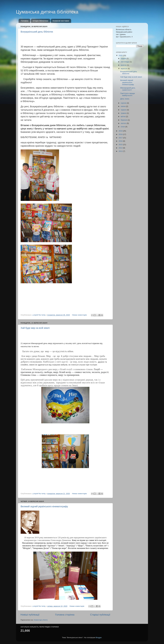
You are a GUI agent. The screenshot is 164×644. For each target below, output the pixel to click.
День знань (125, 99)
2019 (121, 131)
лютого (124, 123)
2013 (121, 151)
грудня (124, 58)
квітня (123, 117)
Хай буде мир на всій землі (35, 328)
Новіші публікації (30, 615)
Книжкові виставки (61, 21)
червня (124, 110)
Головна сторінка (65, 615)
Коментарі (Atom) (41, 620)
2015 (121, 145)
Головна (25, 21)
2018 (121, 134)
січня (123, 127)
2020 (121, 55)
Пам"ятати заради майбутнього (128, 94)
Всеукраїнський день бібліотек (37, 32)
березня (124, 120)
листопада (125, 62)
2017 (121, 138)
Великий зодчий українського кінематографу (44, 506)
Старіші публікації (100, 615)
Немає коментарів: (80, 315)
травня (124, 113)
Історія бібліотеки (41, 21)
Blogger (99, 638)
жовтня (124, 65)
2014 (121, 148)
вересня (124, 69)
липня (123, 106)
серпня (124, 103)
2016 (121, 141)
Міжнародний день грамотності (128, 89)
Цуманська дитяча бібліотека (47, 12)
